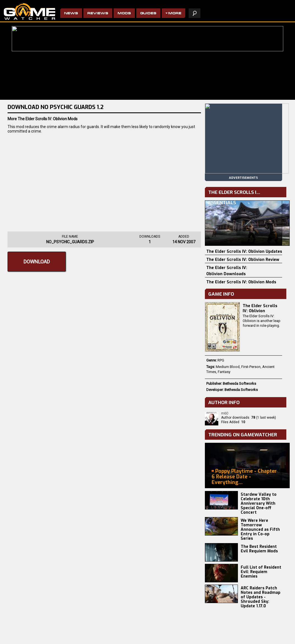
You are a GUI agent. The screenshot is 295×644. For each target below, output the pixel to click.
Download (37, 262)
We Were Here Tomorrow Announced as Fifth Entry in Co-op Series (260, 530)
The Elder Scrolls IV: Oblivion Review (243, 260)
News (71, 14)
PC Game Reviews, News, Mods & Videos (30, 11)
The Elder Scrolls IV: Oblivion (260, 308)
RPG (221, 360)
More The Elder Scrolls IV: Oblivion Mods (43, 119)
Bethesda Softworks (239, 384)
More (175, 14)
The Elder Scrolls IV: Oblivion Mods (241, 282)
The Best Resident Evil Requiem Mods (259, 549)
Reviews (98, 14)
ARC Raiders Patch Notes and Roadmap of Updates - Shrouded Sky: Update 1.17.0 (261, 597)
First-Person (251, 367)
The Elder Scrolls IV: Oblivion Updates (244, 252)
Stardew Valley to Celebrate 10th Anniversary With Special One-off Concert (259, 503)
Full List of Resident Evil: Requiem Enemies (261, 572)
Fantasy (224, 372)
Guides (148, 14)
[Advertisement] (104, 181)
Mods (124, 14)
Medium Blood (228, 367)
